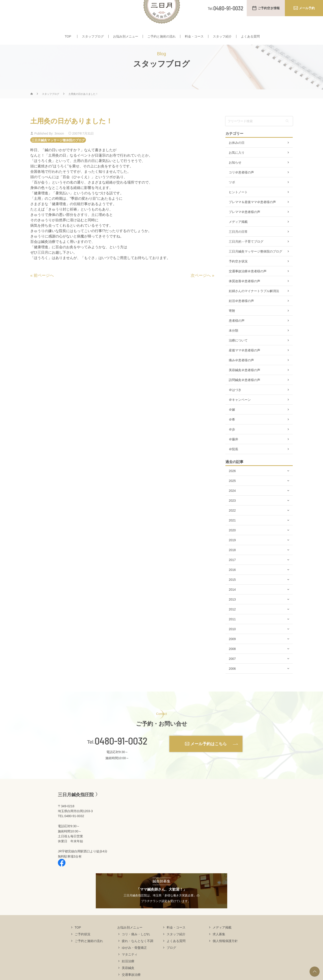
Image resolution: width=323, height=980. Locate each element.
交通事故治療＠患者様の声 (248, 284)
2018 (232, 563)
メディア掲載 (238, 235)
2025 (232, 494)
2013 (232, 613)
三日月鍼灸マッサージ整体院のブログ (58, 153)
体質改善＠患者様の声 (244, 294)
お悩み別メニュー (126, 38)
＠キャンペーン (240, 413)
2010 (232, 642)
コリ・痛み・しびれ (136, 947)
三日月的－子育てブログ (246, 255)
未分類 (234, 344)
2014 (232, 603)
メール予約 (307, 8)
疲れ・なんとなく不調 (137, 954)
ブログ (171, 961)
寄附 (232, 324)
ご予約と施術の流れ (161, 38)
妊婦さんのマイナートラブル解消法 (254, 304)
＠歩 (232, 443)
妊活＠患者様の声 (241, 314)
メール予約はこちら (209, 757)
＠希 (232, 433)
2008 (232, 662)
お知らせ (235, 176)
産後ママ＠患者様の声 (244, 364)
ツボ (232, 195)
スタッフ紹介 (222, 38)
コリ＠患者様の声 (241, 186)
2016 (232, 583)
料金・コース (194, 38)
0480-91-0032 (121, 754)
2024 (232, 504)
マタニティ (130, 967)
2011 (232, 632)
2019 (232, 553)
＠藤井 (234, 452)
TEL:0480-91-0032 (71, 829)
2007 (232, 672)
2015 (232, 593)
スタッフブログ (93, 38)
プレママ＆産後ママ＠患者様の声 (252, 215)
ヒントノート (238, 205)
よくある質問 (250, 38)
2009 (232, 652)
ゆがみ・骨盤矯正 (134, 961)
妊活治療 (128, 974)
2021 (232, 534)
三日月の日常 (238, 245)
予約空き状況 (238, 275)
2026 (232, 484)
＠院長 (234, 462)
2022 (232, 524)
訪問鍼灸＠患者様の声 (244, 393)
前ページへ (44, 289)
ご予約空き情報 (269, 8)
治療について (238, 354)
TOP (68, 38)
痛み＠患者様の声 (241, 373)
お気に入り (237, 166)
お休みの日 (237, 156)
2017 (232, 573)
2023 (232, 514)
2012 (232, 623)
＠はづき (235, 403)
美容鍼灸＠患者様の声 (244, 383)
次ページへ (201, 289)
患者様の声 (237, 334)
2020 (232, 543)
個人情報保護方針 (225, 954)
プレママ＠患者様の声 (244, 225)
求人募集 (219, 947)
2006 (232, 682)
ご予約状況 (83, 947)
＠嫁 (232, 423)
